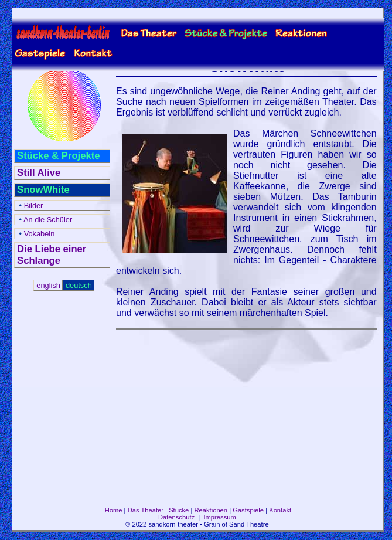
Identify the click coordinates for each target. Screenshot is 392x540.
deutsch (79, 285)
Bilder (30, 206)
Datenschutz (176, 517)
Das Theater (146, 510)
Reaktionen (211, 510)
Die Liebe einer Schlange (52, 255)
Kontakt (280, 510)
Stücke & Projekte (58, 156)
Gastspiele (248, 510)
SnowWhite (43, 190)
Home (114, 510)
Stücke (179, 510)
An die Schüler (45, 220)
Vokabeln (36, 234)
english (48, 285)
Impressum (219, 517)
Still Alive (39, 173)
